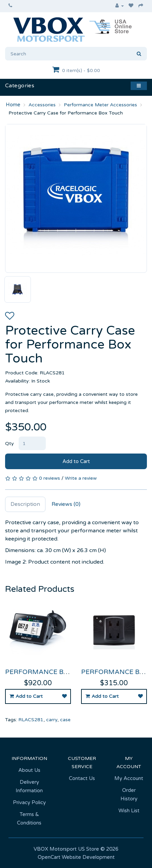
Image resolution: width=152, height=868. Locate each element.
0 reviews (50, 478)
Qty (9, 444)
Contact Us (82, 778)
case (65, 720)
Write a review (81, 478)
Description (25, 504)
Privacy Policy (29, 802)
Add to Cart (76, 461)
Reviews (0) (66, 504)
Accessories (42, 105)
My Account (129, 778)
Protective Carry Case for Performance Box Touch (66, 113)
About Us (29, 770)
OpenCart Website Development (76, 857)
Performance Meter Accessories (100, 105)
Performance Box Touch (52, 672)
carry (52, 720)
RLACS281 (31, 720)
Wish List (129, 811)
